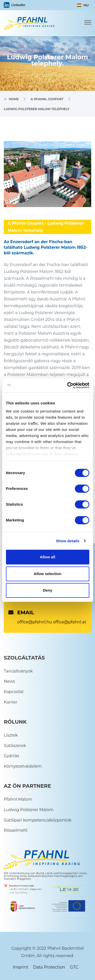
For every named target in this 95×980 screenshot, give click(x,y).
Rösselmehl (16, 830)
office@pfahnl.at (70, 622)
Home (14, 99)
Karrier (11, 702)
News (9, 681)
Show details (68, 541)
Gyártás (11, 756)
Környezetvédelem (23, 766)
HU (83, 5)
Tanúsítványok (18, 671)
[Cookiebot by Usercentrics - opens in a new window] (68, 385)
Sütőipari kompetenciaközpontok (38, 820)
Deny (48, 590)
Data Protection (49, 967)
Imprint (21, 967)
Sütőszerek (15, 746)
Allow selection (48, 574)
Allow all (48, 557)
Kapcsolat (14, 692)
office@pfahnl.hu (35, 622)
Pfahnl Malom (18, 799)
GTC (74, 967)
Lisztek (11, 735)
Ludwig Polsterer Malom (29, 810)
